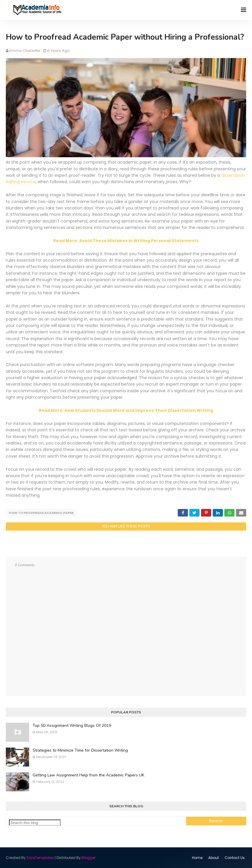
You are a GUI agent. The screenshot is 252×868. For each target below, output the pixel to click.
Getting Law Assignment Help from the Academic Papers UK (88, 775)
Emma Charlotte (25, 51)
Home (197, 858)
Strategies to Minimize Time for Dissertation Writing (80, 750)
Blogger (89, 858)
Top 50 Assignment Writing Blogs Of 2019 (72, 726)
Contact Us (235, 858)
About (214, 858)
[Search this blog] (35, 823)
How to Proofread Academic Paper (41, 513)
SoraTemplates (40, 858)
